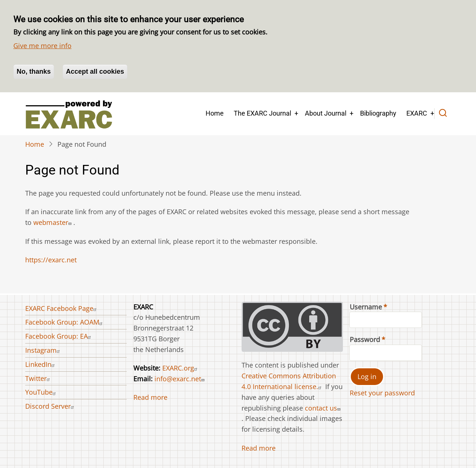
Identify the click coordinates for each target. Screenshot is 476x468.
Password (365, 339)
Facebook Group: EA (59, 336)
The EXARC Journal (262, 113)
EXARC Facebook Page (62, 308)
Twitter (39, 378)
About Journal (326, 113)
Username (366, 307)
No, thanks (34, 72)
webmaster (53, 222)
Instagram (44, 350)
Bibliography (378, 113)
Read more (150, 397)
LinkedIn (41, 364)
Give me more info (42, 46)
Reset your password (382, 393)
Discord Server (51, 406)
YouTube (41, 392)
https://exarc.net (51, 260)
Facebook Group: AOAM (65, 322)
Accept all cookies (95, 72)
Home (215, 113)
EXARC (417, 113)
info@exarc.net (180, 379)
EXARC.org (181, 368)
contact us (324, 408)
